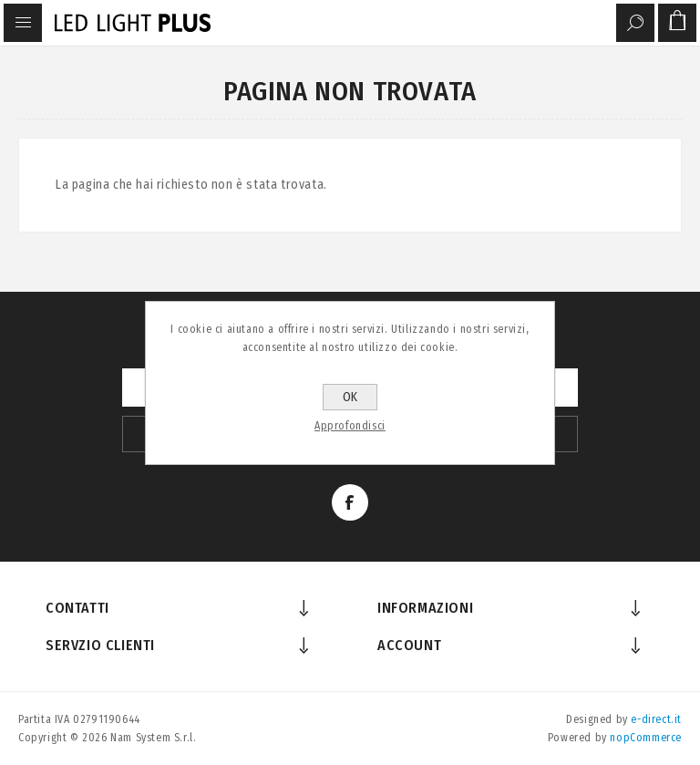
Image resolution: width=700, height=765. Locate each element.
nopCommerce (646, 738)
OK (350, 397)
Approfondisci (350, 426)
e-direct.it (656, 719)
